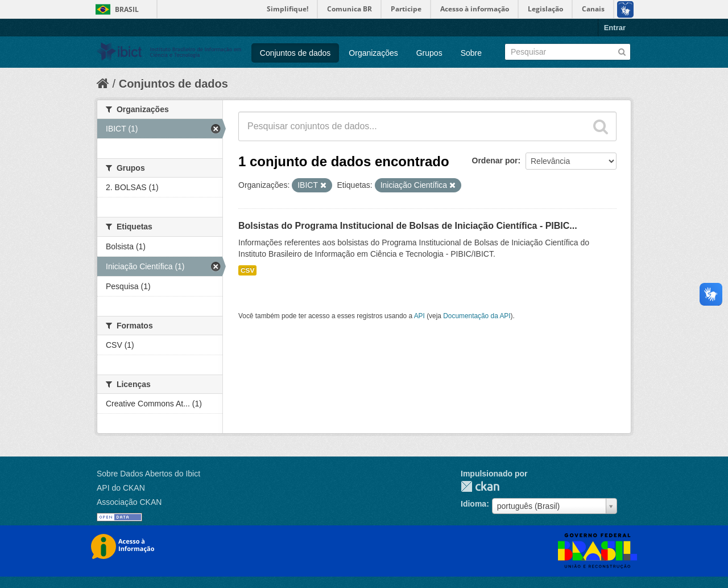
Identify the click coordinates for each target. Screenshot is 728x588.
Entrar (615, 28)
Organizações (373, 53)
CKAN (480, 486)
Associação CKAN (129, 502)
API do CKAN (121, 488)
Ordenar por (495, 161)
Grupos (429, 53)
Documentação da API (477, 316)
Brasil (127, 9)
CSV (247, 270)
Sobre (471, 53)
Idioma (473, 504)
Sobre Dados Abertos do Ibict (148, 474)
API (419, 316)
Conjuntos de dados (295, 53)
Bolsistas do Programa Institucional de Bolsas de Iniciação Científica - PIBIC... (408, 226)
